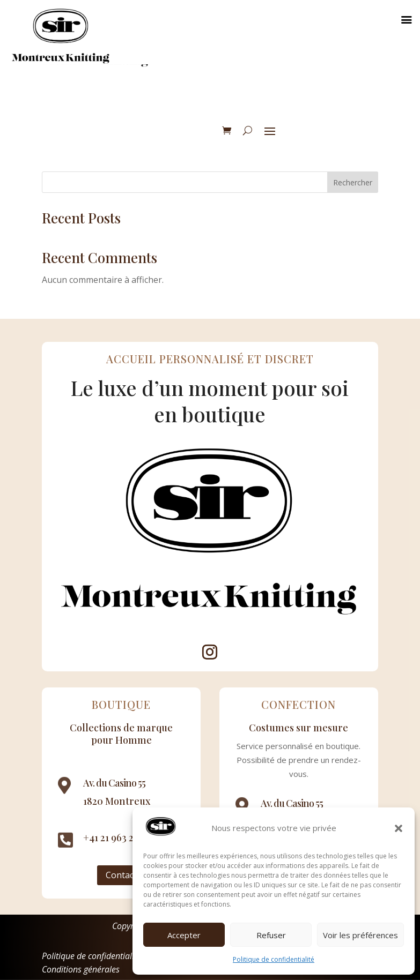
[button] (399, 828)
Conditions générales (81, 969)
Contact (121, 875)
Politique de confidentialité (274, 959)
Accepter (184, 935)
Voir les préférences (360, 935)
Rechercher (353, 182)
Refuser (271, 935)
